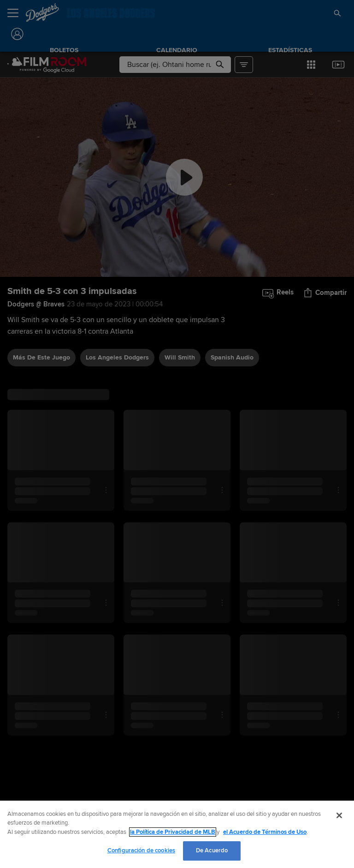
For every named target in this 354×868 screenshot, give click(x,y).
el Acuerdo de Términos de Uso (265, 832)
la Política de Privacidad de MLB (173, 832)
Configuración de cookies (141, 850)
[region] (177, 834)
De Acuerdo (212, 850)
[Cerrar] (339, 815)
